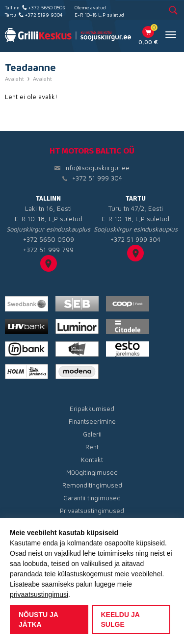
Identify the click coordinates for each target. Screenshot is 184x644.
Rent (92, 447)
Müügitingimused (92, 472)
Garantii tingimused (92, 498)
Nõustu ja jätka (39, 619)
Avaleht (14, 79)
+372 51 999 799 (48, 250)
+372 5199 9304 (44, 15)
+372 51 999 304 (97, 178)
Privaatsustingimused (92, 511)
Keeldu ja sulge (120, 619)
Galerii (92, 434)
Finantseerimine (92, 421)
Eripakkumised (92, 409)
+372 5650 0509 (47, 7)
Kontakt (92, 460)
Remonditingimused (92, 485)
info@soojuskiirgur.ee (97, 168)
